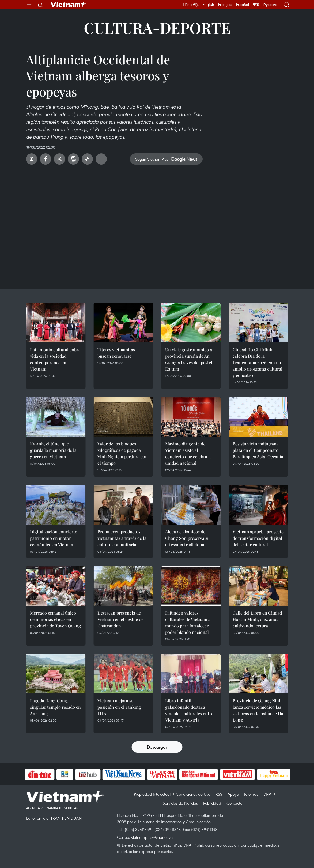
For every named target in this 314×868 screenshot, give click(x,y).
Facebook (46, 159)
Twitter (59, 159)
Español (243, 5)
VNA (267, 794)
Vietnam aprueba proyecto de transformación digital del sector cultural (258, 538)
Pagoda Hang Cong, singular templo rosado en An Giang (55, 707)
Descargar (157, 747)
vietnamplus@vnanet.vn (152, 837)
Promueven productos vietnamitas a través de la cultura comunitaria (122, 538)
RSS (219, 794)
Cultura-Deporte (157, 27)
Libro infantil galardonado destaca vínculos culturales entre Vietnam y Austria (189, 710)
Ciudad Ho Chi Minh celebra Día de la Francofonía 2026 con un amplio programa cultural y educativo (258, 362)
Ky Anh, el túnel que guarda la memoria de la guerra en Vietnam (53, 450)
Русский (271, 5)
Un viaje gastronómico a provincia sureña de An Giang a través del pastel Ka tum (189, 359)
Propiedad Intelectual (152, 794)
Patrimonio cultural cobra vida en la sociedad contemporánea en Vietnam (55, 359)
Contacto (234, 803)
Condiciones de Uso (193, 794)
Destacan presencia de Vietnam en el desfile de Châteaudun (120, 619)
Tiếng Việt (191, 5)
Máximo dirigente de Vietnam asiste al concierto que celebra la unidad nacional (188, 453)
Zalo (32, 159)
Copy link (87, 159)
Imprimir (73, 159)
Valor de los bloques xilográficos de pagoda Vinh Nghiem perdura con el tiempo (123, 453)
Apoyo (233, 794)
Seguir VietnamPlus (152, 159)
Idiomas (251, 794)
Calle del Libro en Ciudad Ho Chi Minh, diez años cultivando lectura (257, 619)
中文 (256, 5)
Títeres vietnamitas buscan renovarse (116, 353)
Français (225, 5)
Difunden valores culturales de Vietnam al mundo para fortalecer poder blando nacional (188, 623)
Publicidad (212, 803)
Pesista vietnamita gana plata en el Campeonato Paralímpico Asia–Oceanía (258, 450)
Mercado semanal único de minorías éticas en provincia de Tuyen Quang (55, 619)
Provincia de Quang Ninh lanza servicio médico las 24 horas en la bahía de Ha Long (258, 710)
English (208, 5)
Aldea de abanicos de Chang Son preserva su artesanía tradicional (187, 538)
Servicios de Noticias (180, 803)
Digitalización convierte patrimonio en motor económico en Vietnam (54, 538)
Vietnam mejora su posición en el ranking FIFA (119, 707)
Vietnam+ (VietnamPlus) (69, 5)
